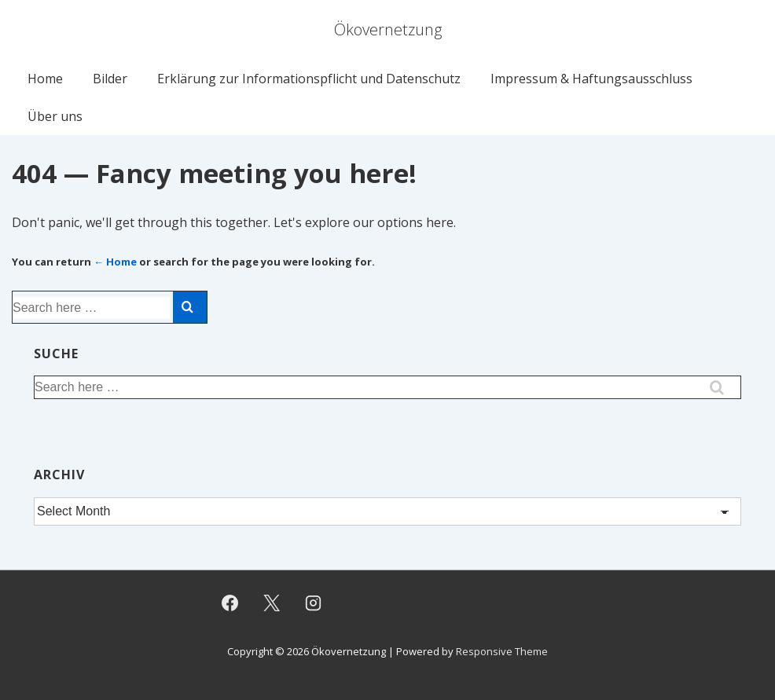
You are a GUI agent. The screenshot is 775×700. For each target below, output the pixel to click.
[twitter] (272, 603)
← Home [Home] (115, 262)
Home (45, 79)
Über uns (55, 116)
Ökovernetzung (388, 29)
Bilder (110, 79)
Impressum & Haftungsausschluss (591, 79)
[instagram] (314, 603)
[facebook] (230, 603)
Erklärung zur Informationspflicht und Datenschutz (309, 79)
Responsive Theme (502, 651)
